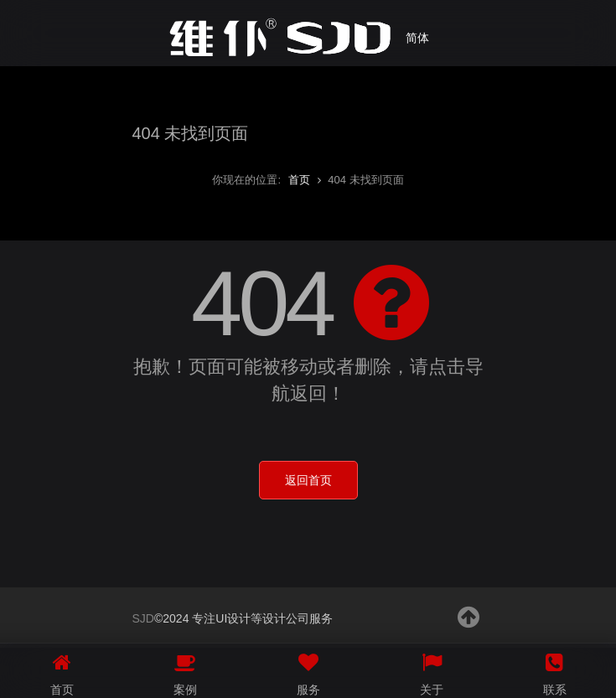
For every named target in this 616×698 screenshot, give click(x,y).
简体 (417, 38)
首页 (299, 180)
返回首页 (308, 480)
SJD (143, 618)
